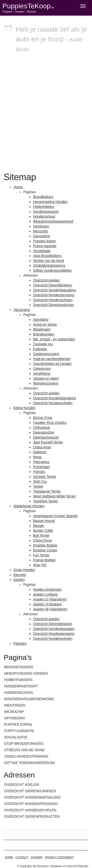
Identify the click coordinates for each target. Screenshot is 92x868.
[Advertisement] (46, 112)
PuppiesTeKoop (28, 6)
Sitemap (37, 857)
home (9, 857)
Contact (22, 857)
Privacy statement (59, 857)
